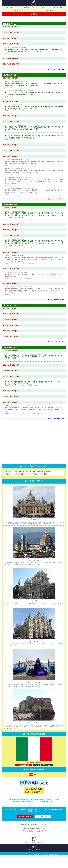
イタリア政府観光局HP (24, 778)
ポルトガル (22, 485)
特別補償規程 (29, 814)
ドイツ (36, 487)
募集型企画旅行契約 (23, 812)
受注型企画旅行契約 (37, 812)
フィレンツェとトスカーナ (34, 573)
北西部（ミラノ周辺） (34, 654)
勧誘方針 (52, 814)
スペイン (8, 485)
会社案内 (50, 10)
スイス (41, 487)
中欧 (34, 485)
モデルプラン (10, 8)
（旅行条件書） (48, 839)
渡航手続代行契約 (18, 814)
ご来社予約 (43, 829)
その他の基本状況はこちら (43, 778)
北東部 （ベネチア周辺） (34, 695)
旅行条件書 (12, 812)
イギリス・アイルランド (13, 487)
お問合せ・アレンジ (25, 829)
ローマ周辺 (34, 532)
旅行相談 (56, 812)
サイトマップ (18, 10)
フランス (29, 485)
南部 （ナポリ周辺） (34, 735)
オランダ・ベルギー (27, 487)
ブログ (42, 8)
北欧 (46, 487)
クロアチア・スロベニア (44, 485)
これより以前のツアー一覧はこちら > (56, 82)
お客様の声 (26, 8)
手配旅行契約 (48, 812)
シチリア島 (34, 614)
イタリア (15, 485)
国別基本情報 (58, 8)
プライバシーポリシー (41, 814)
